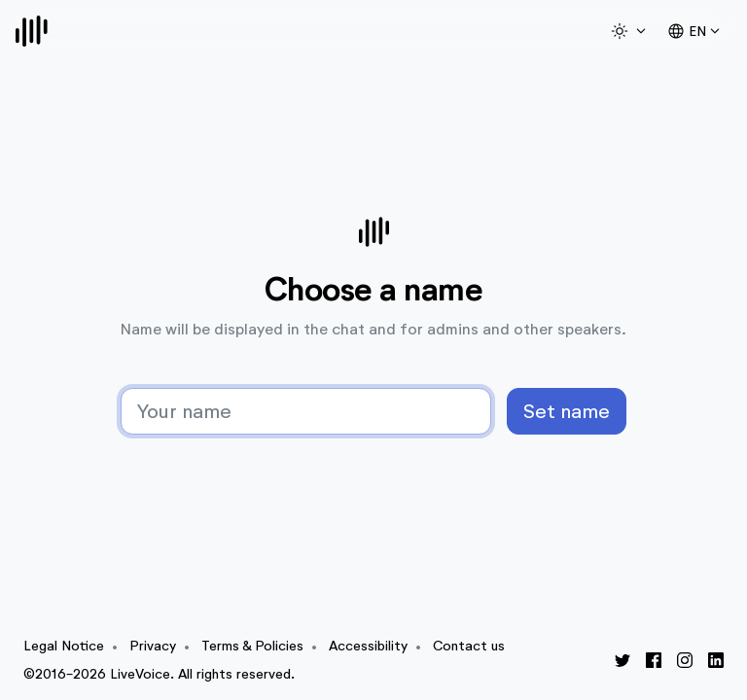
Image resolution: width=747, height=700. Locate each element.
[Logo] (32, 31)
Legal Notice (64, 646)
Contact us (469, 646)
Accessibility (368, 646)
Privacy (153, 646)
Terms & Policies (252, 646)
